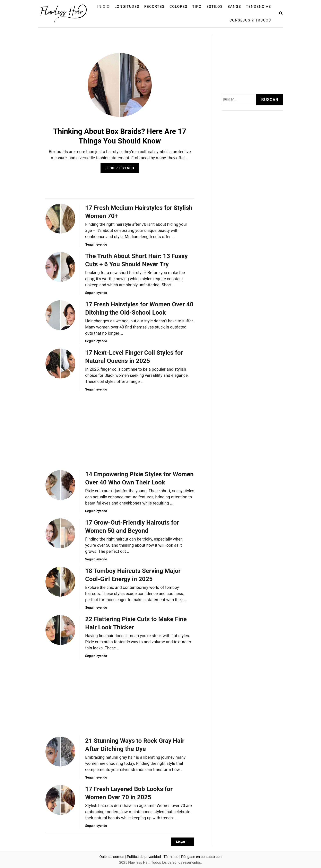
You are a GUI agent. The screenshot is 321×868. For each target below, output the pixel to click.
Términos (171, 857)
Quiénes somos (112, 857)
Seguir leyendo (121, 169)
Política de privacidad (144, 857)
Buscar (270, 100)
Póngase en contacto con (201, 857)
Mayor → (183, 842)
